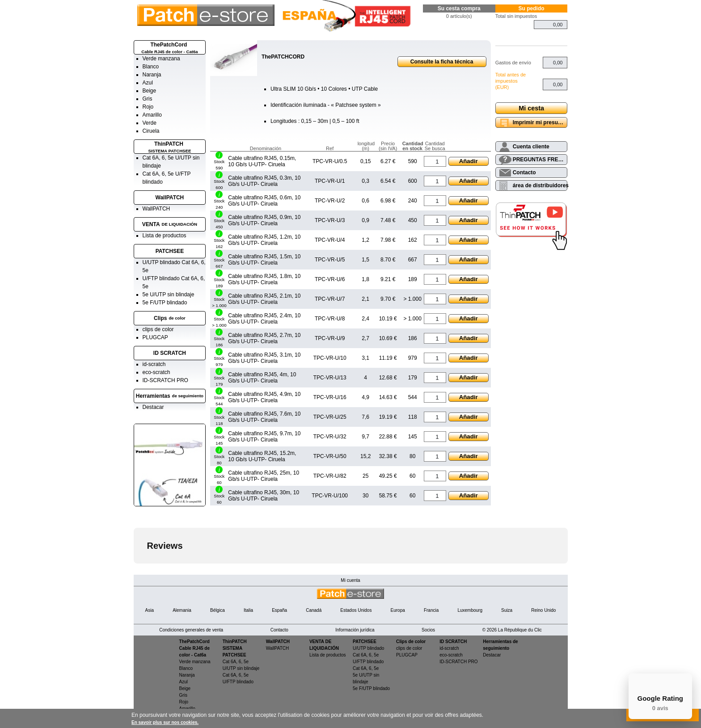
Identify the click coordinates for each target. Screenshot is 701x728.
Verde (150, 123)
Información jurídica (355, 630)
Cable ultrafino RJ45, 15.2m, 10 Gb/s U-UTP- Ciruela (262, 456)
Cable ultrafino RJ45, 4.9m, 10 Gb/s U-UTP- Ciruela (264, 397)
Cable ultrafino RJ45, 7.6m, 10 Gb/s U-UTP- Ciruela (264, 417)
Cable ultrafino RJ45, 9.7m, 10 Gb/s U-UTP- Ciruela (264, 437)
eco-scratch (156, 372)
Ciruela (151, 131)
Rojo (148, 107)
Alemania (182, 610)
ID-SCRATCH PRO (165, 380)
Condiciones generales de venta (191, 630)
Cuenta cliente (531, 147)
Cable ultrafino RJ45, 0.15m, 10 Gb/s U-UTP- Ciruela (262, 161)
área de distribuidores (540, 185)
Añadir (469, 161)
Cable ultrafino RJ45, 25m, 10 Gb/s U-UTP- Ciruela (264, 476)
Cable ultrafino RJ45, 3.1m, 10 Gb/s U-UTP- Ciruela (264, 358)
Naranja (152, 75)
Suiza (507, 610)
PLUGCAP (155, 337)
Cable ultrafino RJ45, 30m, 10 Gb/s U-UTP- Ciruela (264, 496)
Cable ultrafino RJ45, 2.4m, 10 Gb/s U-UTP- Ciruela (264, 319)
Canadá (314, 610)
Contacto (524, 173)
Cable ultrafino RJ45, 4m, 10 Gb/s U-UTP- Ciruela (262, 378)
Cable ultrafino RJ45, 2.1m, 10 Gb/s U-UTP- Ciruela (264, 299)
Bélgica (217, 610)
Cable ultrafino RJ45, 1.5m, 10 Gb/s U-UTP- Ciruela (264, 260)
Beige (150, 91)
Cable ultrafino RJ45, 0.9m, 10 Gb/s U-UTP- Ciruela (264, 220)
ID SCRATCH (170, 353)
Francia (431, 610)
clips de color (158, 329)
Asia (150, 610)
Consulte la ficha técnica (442, 62)
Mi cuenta (350, 580)
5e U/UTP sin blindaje (169, 295)
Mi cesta (531, 108)
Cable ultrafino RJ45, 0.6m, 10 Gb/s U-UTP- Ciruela (264, 201)
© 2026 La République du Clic (512, 630)
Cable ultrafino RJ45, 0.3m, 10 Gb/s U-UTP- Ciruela (264, 181)
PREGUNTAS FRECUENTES (540, 160)
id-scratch (154, 364)
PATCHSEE (170, 251)
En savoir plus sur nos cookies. (165, 722)
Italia (248, 610)
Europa (398, 610)
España (279, 610)
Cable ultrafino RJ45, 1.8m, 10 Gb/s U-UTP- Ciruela (264, 279)
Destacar (153, 407)
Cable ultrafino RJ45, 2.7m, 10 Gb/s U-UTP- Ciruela (264, 338)
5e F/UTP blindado (165, 303)
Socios (428, 630)
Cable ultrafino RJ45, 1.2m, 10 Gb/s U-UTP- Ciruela (264, 240)
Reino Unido (543, 610)
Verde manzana (161, 59)
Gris (148, 99)
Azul (148, 83)
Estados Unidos (356, 610)
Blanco (151, 67)
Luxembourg (470, 610)
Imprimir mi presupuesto (540, 122)
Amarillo (152, 115)
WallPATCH (170, 198)
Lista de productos (165, 236)
